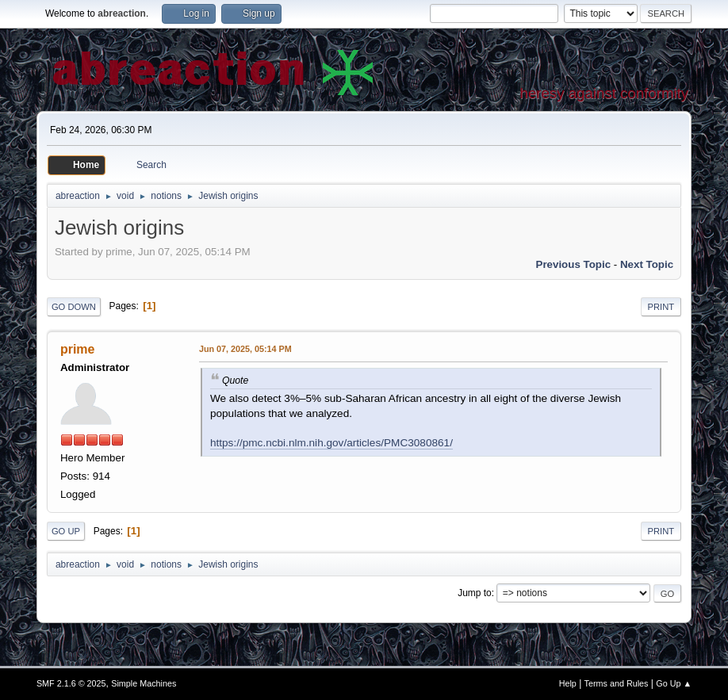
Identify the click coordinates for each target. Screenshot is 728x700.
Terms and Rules (617, 683)
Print (661, 307)
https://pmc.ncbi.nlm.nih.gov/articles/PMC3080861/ (331, 443)
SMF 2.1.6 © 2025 (71, 683)
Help (568, 683)
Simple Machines (144, 683)
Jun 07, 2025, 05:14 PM (245, 349)
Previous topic (574, 264)
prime (78, 349)
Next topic (647, 264)
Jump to (475, 593)
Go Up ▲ (674, 683)
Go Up (66, 531)
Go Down (74, 307)
